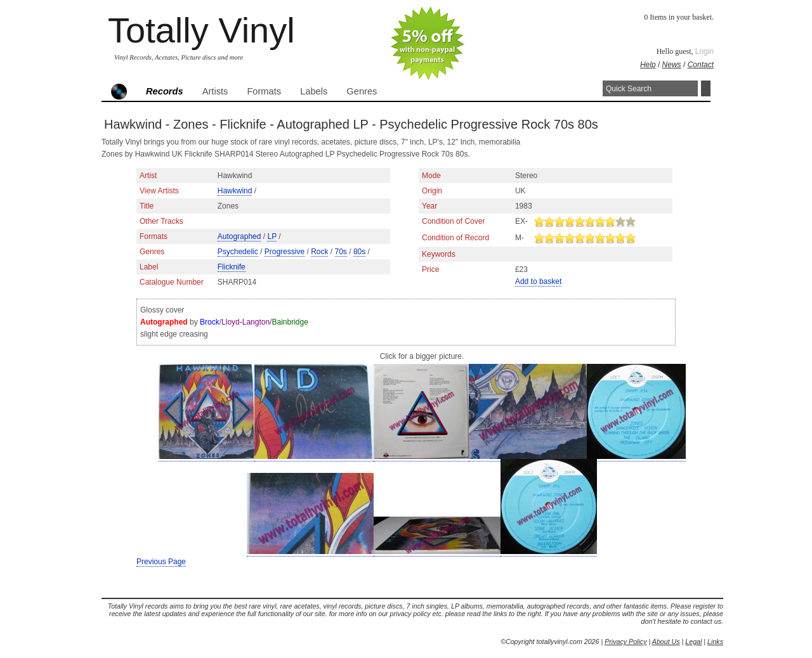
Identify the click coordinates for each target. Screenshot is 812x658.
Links (715, 642)
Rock (319, 252)
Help (648, 65)
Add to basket (538, 281)
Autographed (239, 236)
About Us (666, 642)
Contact (701, 65)
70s (341, 252)
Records (165, 91)
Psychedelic (238, 252)
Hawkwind (235, 191)
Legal (693, 642)
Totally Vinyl (201, 30)
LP (272, 236)
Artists (215, 91)
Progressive (285, 252)
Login (704, 51)
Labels (314, 91)
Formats (264, 91)
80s (359, 252)
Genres (362, 91)
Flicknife (232, 267)
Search (706, 88)
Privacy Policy (625, 642)
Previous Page (161, 562)
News (672, 65)
